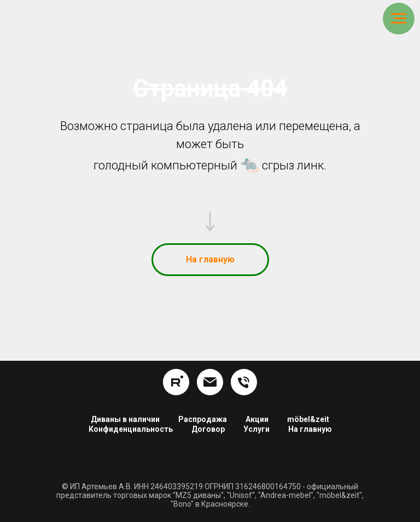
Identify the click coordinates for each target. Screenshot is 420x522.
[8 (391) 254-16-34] (244, 382)
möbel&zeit (308, 419)
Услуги (256, 429)
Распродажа (203, 419)
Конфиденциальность (131, 429)
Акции (257, 419)
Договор (208, 429)
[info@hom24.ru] (210, 382)
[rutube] (176, 382)
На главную (310, 429)
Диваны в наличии (125, 419)
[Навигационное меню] (399, 19)
